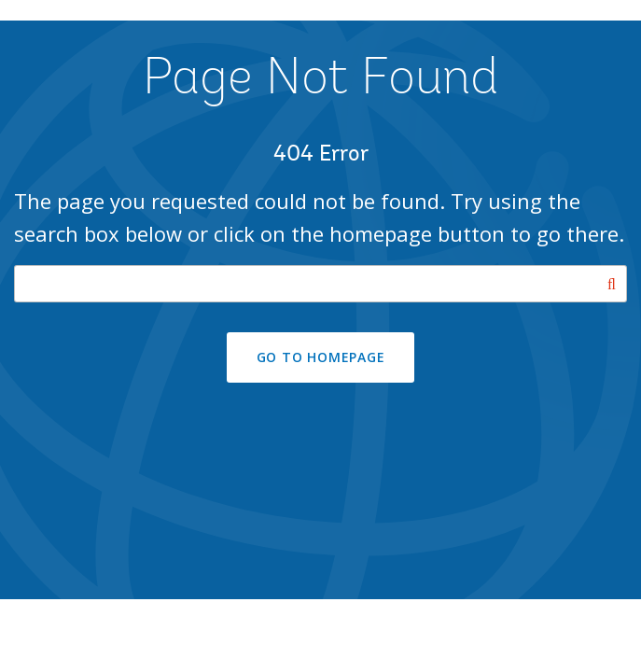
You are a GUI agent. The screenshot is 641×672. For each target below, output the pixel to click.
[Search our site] (320, 284)
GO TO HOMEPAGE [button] (321, 357)
